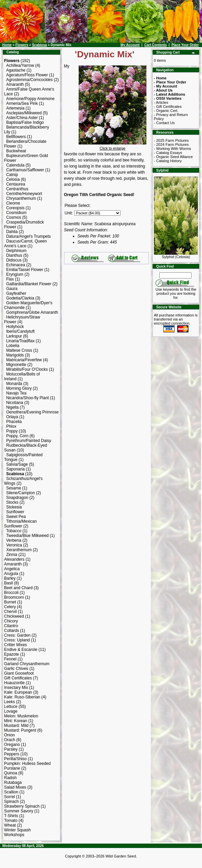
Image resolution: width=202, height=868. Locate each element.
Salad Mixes (15, 787)
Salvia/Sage (17, 464)
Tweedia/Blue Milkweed (27, 536)
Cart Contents (156, 45)
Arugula (11, 574)
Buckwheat (16, 151)
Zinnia (12, 555)
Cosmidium (16, 213)
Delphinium (16, 251)
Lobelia (13, 346)
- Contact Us (164, 123)
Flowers (22, 45)
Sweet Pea (16, 517)
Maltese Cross (19, 350)
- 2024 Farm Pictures (171, 144)
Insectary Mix (16, 688)
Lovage (11, 711)
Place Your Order (185, 45)
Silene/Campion (21, 493)
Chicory (11, 621)
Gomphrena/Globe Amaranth (32, 312)
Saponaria (15, 469)
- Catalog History (168, 161)
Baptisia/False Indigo (25, 122)
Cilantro (11, 626)
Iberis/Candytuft (20, 331)
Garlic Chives (16, 669)
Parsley (11, 749)
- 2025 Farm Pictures (171, 140)
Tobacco (14, 531)
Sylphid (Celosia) (176, 255)
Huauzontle (14, 683)
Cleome (13, 203)
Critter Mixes (15, 645)
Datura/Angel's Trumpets (28, 236)
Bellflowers (16, 137)
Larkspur (14, 336)
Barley (10, 578)
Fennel (10, 659)
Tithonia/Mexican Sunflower (20, 524)
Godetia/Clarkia (20, 298)
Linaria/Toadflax (20, 341)
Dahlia (12, 232)
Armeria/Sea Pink (22, 103)
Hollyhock (15, 327)
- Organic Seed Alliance (173, 157)
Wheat (10, 825)
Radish (10, 778)
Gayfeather (16, 293)
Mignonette (16, 365)
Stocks (12, 502)
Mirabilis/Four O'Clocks (27, 369)
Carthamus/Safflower (25, 170)
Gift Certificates (18, 678)
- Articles (161, 102)
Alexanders (14, 559)
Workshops (14, 835)
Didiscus (14, 260)
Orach (10, 740)
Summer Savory (19, 811)
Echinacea (16, 265)
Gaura (12, 289)
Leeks (9, 702)
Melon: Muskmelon (21, 716)
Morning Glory (19, 388)
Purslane (12, 768)
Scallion (11, 792)
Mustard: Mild (16, 726)
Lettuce (11, 707)
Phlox (11, 426)
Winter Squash (17, 830)
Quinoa (11, 773)
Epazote (12, 654)
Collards (12, 631)
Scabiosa (39, 45)
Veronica (14, 545)
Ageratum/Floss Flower (27, 75)
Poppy (12, 431)
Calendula (15, 165)
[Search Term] (175, 275)
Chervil (10, 612)
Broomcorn (14, 597)
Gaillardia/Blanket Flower (29, 284)
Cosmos (14, 217)
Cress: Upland (17, 640)
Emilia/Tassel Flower (25, 270)
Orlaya (12, 417)
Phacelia (14, 422)
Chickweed (14, 616)
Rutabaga (13, 783)
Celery (10, 607)
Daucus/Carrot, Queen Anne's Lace (25, 244)
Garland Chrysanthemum (27, 664)
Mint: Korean (16, 721)
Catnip (12, 175)
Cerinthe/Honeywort (24, 194)
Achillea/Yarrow (20, 65)
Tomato (11, 821)
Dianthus (14, 255)
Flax (10, 279)
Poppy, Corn (17, 436)
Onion (9, 735)
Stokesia (14, 507)
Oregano (12, 745)
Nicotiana (15, 403)
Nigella (12, 407)
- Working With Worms (173, 149)
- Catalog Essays (168, 153)
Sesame (14, 488)
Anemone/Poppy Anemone (30, 99)
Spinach (11, 802)
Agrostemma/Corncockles (29, 80)
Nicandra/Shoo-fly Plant (27, 398)
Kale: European (18, 692)
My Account (130, 45)
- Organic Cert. (166, 111)
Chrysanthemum (21, 198)
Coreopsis (15, 208)
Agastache (16, 70)
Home (7, 45)
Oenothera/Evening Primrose (32, 412)
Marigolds (15, 355)
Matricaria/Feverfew (24, 360)
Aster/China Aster (22, 118)
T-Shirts (11, 816)
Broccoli (11, 593)
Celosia (13, 179)
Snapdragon (17, 498)
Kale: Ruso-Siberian (22, 697)
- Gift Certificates (168, 107)
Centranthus (17, 189)
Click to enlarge (113, 147)
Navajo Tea (16, 393)
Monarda (14, 384)
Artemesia (15, 108)
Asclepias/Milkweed (24, 113)
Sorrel (9, 797)
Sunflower (15, 512)
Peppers (12, 754)
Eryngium (15, 274)
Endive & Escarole (21, 650)
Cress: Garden (17, 635)
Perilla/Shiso (15, 759)
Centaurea (16, 184)
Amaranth (15, 84)
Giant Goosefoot (19, 673)
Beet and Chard (18, 588)
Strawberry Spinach (22, 806)
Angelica (12, 569)
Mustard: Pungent (20, 730)
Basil (8, 583)
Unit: (69, 213)
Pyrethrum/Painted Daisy (29, 441)
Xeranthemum (19, 550)
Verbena (14, 540)
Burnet (10, 602)
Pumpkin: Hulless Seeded (27, 764)
